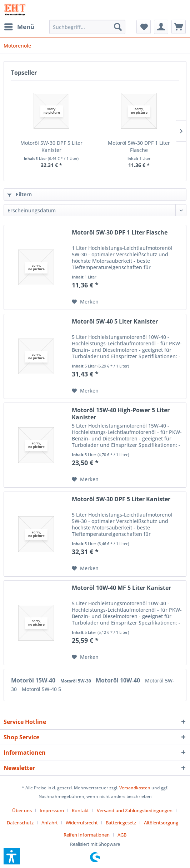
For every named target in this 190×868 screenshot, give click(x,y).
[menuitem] (19, 27)
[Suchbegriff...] (87, 27)
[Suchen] (118, 27)
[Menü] (19, 27)
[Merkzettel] (144, 27)
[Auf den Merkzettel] (85, 302)
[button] (12, 856)
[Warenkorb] (179, 27)
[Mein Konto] (161, 27)
